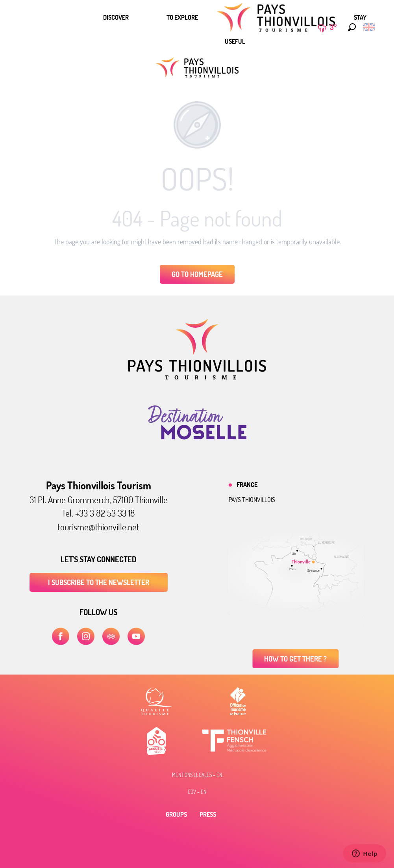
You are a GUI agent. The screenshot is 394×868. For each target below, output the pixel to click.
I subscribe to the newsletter (99, 582)
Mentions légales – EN (197, 775)
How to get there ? (295, 659)
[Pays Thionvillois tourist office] (197, 68)
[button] (350, 27)
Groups (176, 814)
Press (208, 814)
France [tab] (247, 485)
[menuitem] (116, 17)
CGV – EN (197, 792)
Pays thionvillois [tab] (252, 500)
